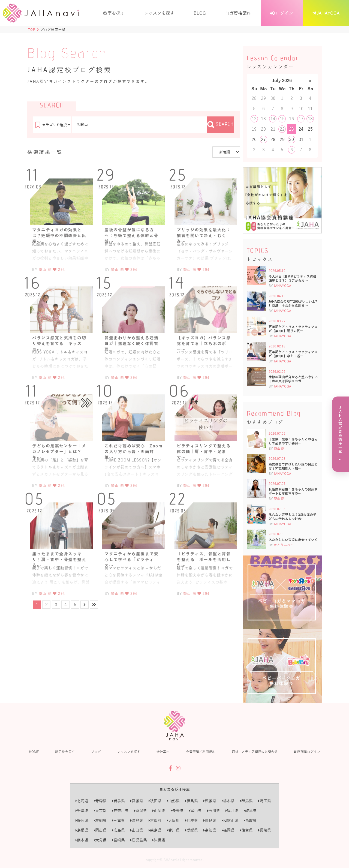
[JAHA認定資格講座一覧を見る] (341, 434)
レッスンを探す (159, 13)
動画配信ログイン (307, 752)
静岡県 (82, 820)
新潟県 (141, 811)
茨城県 (210, 801)
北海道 (82, 801)
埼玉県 (265, 801)
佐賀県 (246, 830)
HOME (34, 752)
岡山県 (100, 830)
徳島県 (155, 830)
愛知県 (100, 820)
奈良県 (210, 820)
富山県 (195, 811)
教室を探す (114, 13)
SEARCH (221, 125)
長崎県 (265, 830)
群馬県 (246, 801)
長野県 (177, 811)
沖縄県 (159, 840)
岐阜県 (250, 811)
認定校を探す (65, 752)
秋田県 (155, 801)
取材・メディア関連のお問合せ (255, 752)
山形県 (173, 801)
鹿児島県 (139, 840)
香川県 (173, 830)
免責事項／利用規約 (201, 752)
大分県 (100, 840)
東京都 (100, 811)
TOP (32, 29)
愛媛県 (192, 830)
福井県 (232, 811)
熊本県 (82, 840)
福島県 (192, 801)
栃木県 (228, 801)
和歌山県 (230, 820)
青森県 (100, 801)
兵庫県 (192, 820)
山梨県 (159, 811)
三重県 (118, 820)
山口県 (137, 830)
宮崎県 (118, 840)
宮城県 (137, 801)
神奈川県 (120, 811)
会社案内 (163, 752)
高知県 (210, 830)
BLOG (200, 13)
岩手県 (118, 801)
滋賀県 (137, 820)
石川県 (214, 811)
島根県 (82, 830)
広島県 (118, 830)
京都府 (155, 820)
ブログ (96, 752)
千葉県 (82, 811)
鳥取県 (250, 820)
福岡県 (228, 830)
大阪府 (173, 820)
